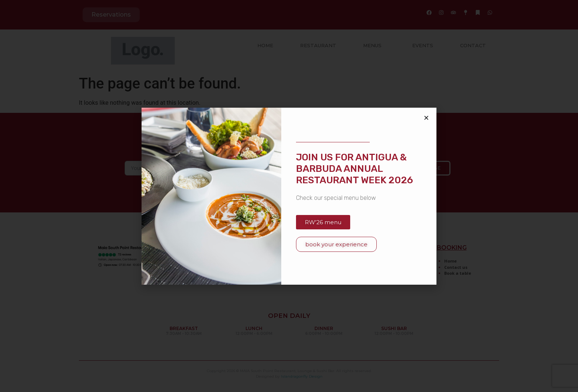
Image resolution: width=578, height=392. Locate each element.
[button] (426, 118)
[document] (289, 196)
